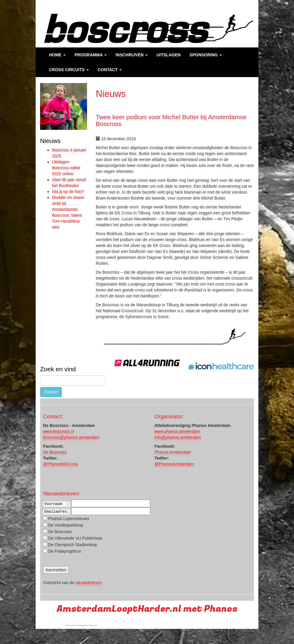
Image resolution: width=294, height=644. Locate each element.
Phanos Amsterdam (173, 452)
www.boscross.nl (59, 431)
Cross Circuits (69, 70)
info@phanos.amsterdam (178, 437)
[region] (64, 106)
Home (57, 55)
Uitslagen (169, 55)
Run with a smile (81, 623)
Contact (110, 70)
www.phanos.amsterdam (177, 431)
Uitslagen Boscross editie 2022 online (66, 168)
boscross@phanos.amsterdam (71, 437)
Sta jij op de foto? (68, 192)
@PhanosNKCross (61, 464)
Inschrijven (132, 55)
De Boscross (55, 452)
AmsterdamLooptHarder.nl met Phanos (147, 609)
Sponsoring (206, 55)
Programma (91, 55)
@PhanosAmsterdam (174, 464)
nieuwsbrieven (89, 583)
